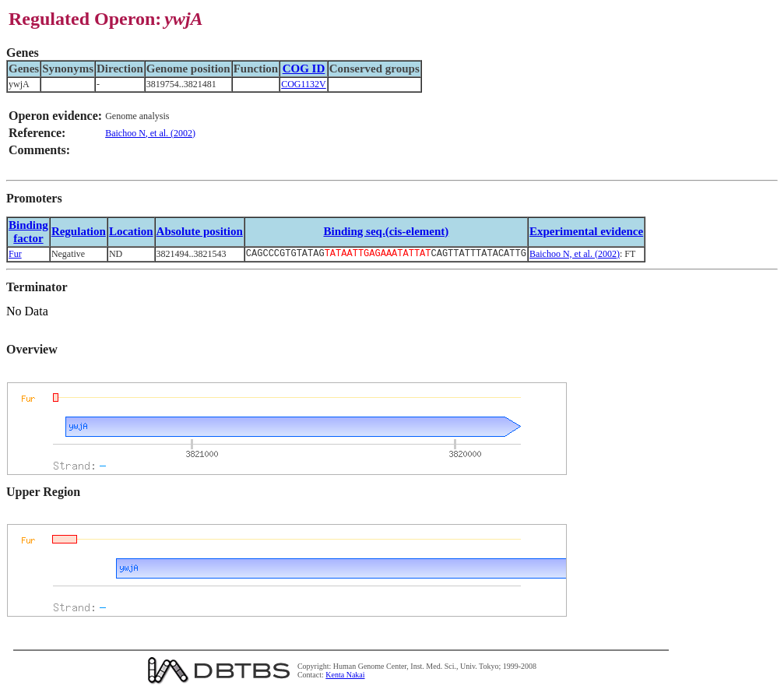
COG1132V (304, 84)
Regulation (79, 231)
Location (131, 231)
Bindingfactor (28, 232)
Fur (15, 255)
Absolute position (200, 231)
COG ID (304, 69)
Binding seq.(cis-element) (386, 231)
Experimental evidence (586, 231)
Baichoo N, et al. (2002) (150, 133)
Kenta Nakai (345, 676)
